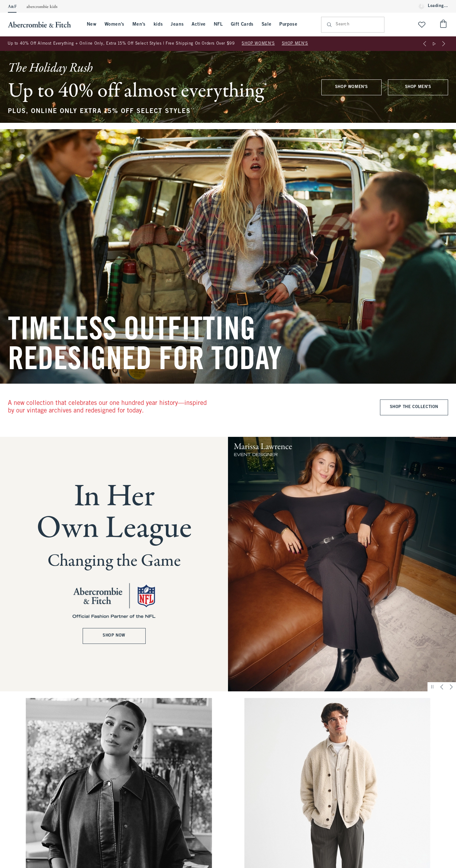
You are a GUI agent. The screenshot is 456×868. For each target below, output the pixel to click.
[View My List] (422, 25)
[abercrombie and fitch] (43, 25)
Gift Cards (242, 24)
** (193, 110)
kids (158, 24)
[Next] (444, 44)
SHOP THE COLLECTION (414, 407)
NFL (218, 24)
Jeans (177, 24)
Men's (139, 24)
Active (199, 24)
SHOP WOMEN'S (258, 44)
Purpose (288, 24)
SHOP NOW (114, 636)
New (92, 24)
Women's (114, 24)
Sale (266, 24)
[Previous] (425, 44)
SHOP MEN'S (295, 44)
